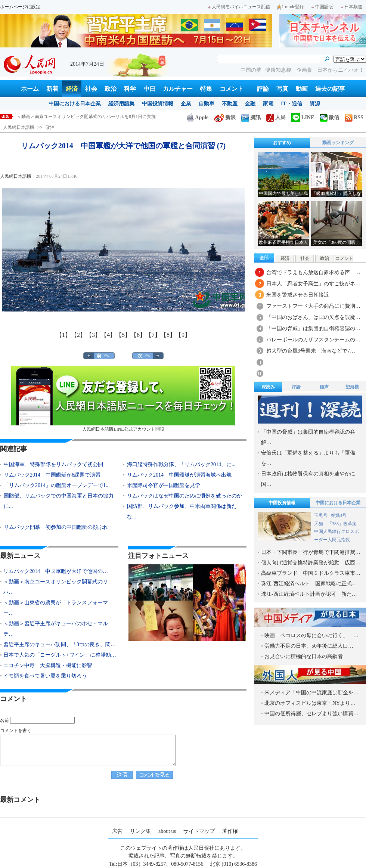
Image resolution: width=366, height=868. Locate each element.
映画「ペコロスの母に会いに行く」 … (311, 635)
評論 (263, 89)
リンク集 (140, 831)
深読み (268, 387)
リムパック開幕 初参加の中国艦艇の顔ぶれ (56, 527)
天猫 (319, 524)
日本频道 (351, 7)
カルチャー (178, 89)
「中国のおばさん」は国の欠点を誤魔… (313, 317)
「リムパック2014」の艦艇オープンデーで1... (57, 485)
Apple (198, 117)
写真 (282, 89)
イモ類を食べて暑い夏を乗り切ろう (45, 676)
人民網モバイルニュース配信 (239, 7)
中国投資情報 (158, 104)
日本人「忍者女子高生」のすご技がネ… (313, 284)
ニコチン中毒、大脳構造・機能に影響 (48, 665)
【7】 (153, 335)
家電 (268, 104)
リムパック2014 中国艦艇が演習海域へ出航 (179, 475)
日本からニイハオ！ (341, 70)
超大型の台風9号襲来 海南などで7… (311, 351)
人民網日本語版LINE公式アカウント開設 (123, 399)
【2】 (78, 335)
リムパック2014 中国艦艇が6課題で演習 (52, 475)
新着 (52, 89)
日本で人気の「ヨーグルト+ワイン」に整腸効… (60, 655)
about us (167, 831)
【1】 (63, 335)
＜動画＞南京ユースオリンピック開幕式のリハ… (56, 587)
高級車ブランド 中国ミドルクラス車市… (311, 573)
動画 (302, 89)
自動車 (207, 104)
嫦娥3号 (339, 515)
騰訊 (251, 117)
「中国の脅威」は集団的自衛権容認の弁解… (308, 437)
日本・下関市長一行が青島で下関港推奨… (311, 552)
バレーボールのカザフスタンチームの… (313, 340)
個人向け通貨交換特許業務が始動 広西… (311, 563)
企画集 (305, 70)
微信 (329, 117)
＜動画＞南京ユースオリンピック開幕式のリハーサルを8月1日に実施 (86, 117)
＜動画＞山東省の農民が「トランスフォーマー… (56, 608)
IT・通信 (291, 104)
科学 (130, 89)
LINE (303, 117)
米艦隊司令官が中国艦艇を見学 (164, 485)
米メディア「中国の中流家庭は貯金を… (311, 693)
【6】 (138, 335)
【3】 (93, 335)
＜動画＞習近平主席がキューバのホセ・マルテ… (56, 629)
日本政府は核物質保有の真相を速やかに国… (308, 479)
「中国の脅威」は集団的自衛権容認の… (313, 328)
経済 (72, 89)
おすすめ (282, 143)
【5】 (123, 335)
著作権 (230, 831)
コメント (232, 89)
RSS (354, 117)
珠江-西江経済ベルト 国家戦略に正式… (309, 584)
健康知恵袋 (279, 70)
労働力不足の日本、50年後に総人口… (309, 646)
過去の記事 (330, 89)
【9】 (183, 335)
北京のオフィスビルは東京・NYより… (310, 703)
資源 (315, 104)
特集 (206, 89)
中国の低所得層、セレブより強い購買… (311, 714)
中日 (149, 89)
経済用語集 (121, 104)
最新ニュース (20, 556)
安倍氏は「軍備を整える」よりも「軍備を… (308, 458)
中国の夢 (251, 70)
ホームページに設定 (20, 7)
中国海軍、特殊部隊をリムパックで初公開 (53, 464)
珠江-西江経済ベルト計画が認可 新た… (309, 594)
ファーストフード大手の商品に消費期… (313, 306)
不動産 (230, 104)
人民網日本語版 (19, 127)
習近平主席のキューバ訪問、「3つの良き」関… (60, 644)
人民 (276, 117)
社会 (91, 89)
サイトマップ (199, 831)
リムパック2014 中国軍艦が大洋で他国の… (56, 571)
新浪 (225, 117)
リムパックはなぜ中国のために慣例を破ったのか (184, 496)
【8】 (168, 335)
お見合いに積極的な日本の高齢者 (304, 656)
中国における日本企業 (75, 104)
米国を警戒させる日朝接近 (298, 295)
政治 (111, 89)
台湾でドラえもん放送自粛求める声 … (313, 272)
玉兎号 (321, 515)
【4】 (108, 335)
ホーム (30, 89)
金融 (250, 104)
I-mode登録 (291, 7)
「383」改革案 (342, 524)
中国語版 (322, 7)
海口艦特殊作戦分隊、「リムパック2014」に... (181, 464)
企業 (186, 104)
